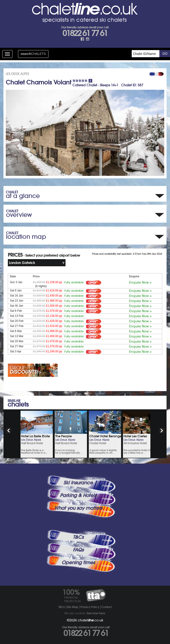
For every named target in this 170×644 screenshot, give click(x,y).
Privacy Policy (90, 607)
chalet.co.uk (91, 620)
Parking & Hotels (78, 495)
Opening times (78, 563)
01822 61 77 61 (85, 33)
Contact (107, 607)
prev (9, 431)
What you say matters (78, 508)
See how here (96, 613)
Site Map (72, 607)
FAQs (78, 550)
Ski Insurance (78, 483)
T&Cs (78, 537)
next (162, 431)
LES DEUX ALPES (17, 74)
